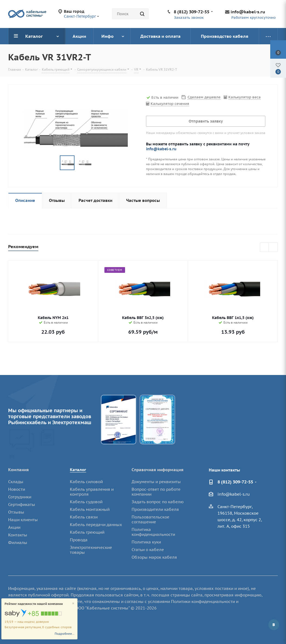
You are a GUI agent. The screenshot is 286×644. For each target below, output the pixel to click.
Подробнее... (65, 634)
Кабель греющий (87, 532)
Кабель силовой (86, 482)
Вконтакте (274, 625)
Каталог (78, 470)
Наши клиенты (23, 520)
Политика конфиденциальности (153, 532)
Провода (79, 540)
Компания (18, 470)
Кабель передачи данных (96, 525)
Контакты (18, 535)
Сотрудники (20, 497)
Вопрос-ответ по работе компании (156, 492)
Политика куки (146, 542)
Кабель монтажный (90, 509)
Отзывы (16, 512)
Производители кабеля (155, 509)
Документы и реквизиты (156, 482)
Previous (265, 247)
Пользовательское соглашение (150, 519)
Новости (17, 489)
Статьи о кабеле (148, 550)
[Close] (73, 604)
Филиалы (18, 543)
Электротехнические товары (91, 550)
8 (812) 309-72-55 (192, 12)
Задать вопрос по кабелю (158, 502)
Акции (14, 527)
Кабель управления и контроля (92, 492)
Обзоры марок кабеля (154, 557)
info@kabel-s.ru (248, 12)
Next (273, 247)
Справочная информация (158, 470)
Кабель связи (84, 517)
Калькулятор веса (245, 97)
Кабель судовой (86, 502)
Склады (16, 482)
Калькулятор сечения (170, 104)
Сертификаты (22, 504)
